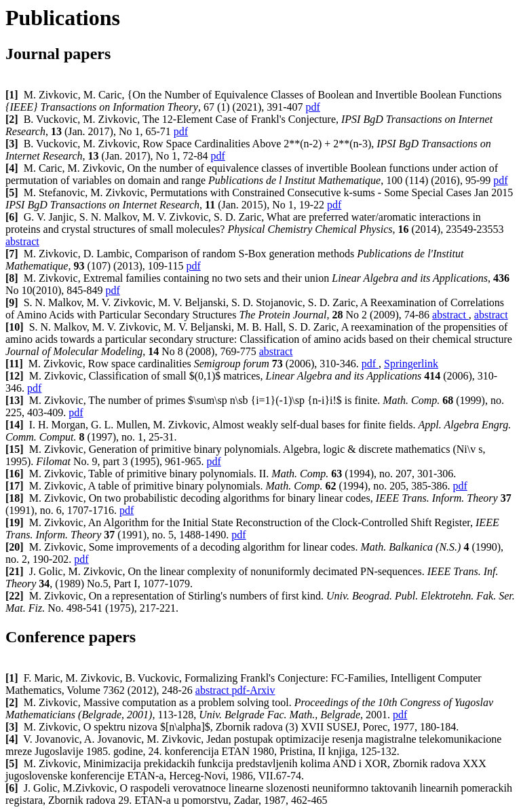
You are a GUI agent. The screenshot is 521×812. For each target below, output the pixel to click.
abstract (22, 241)
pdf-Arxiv (254, 690)
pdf (313, 107)
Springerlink (411, 364)
